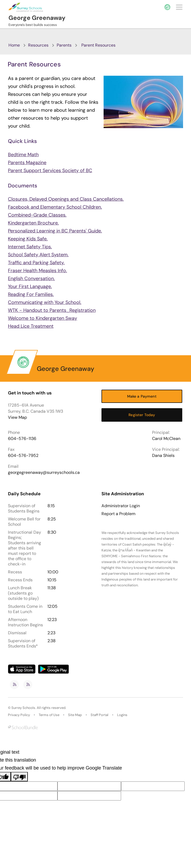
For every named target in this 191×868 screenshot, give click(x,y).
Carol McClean (166, 439)
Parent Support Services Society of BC (50, 170)
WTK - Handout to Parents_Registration (52, 310)
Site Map (75, 715)
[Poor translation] (19, 777)
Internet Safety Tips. (30, 247)
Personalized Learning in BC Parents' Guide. (55, 231)
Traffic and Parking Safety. (36, 263)
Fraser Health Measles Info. (37, 271)
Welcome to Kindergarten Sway (43, 318)
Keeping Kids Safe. (28, 239)
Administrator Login (121, 506)
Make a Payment (142, 396)
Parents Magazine (27, 163)
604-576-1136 (22, 439)
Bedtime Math (23, 155)
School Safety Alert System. (38, 255)
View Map (17, 417)
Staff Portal (99, 715)
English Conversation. (31, 278)
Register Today (142, 415)
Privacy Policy (19, 715)
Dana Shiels (163, 455)
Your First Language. (30, 286)
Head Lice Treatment (31, 326)
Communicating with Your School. (45, 302)
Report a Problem (118, 514)
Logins (122, 715)
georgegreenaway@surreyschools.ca (44, 472)
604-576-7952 (23, 455)
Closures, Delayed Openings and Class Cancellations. (66, 199)
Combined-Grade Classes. (37, 215)
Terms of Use (49, 715)
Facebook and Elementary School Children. (55, 207)
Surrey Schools (23, 708)
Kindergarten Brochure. (33, 223)
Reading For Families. (31, 294)
